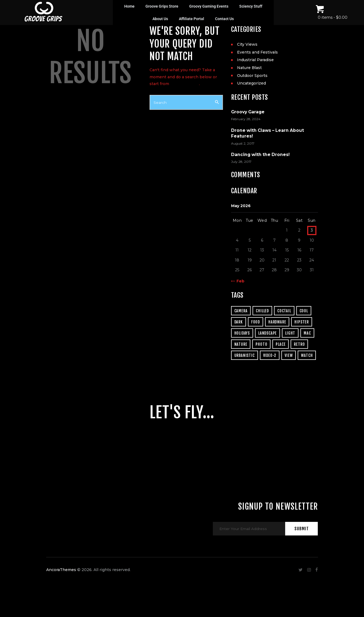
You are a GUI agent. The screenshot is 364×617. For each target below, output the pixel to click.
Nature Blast (249, 68)
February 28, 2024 (246, 119)
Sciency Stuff (251, 6)
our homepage (185, 84)
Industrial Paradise (255, 60)
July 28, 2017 (241, 162)
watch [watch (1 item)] (307, 355)
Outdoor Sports (252, 76)
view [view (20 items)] (289, 355)
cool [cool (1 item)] (304, 311)
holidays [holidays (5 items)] (242, 333)
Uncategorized (251, 83)
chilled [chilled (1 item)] (262, 311)
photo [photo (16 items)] (261, 344)
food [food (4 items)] (256, 322)
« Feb (239, 281)
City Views (247, 44)
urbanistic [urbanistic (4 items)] (245, 355)
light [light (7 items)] (290, 333)
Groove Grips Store (162, 6)
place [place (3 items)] (281, 344)
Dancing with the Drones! (260, 155)
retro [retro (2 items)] (299, 344)
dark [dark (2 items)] (239, 322)
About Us (160, 19)
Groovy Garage (248, 112)
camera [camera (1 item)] (241, 311)
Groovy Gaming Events (209, 6)
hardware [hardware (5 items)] (277, 322)
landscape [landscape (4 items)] (267, 333)
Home (129, 6)
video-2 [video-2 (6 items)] (270, 355)
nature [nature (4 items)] (241, 344)
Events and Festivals (257, 52)
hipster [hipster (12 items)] (302, 322)
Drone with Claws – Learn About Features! (267, 133)
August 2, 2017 (243, 143)
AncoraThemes (61, 583)
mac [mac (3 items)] (307, 333)
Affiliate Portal (192, 19)
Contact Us (224, 19)
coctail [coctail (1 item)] (284, 311)
